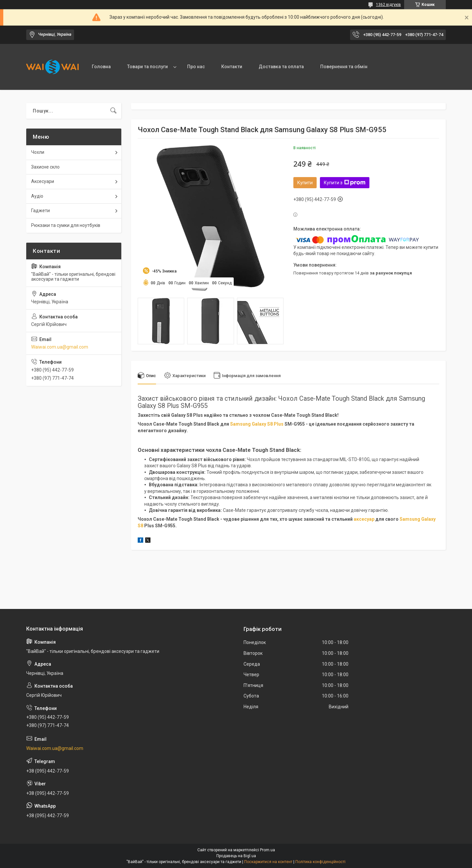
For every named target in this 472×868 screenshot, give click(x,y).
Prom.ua (267, 850)
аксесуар (364, 519)
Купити (305, 183)
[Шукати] (113, 111)
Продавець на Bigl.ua (236, 856)
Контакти (232, 67)
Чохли (38, 152)
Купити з (345, 183)
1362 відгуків (388, 5)
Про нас (196, 67)
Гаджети (40, 211)
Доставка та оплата (281, 67)
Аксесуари (43, 181)
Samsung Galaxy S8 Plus (257, 424)
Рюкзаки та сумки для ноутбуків (66, 225)
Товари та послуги (147, 67)
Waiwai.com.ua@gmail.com (60, 347)
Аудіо (37, 196)
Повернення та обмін (344, 67)
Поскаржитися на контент (268, 862)
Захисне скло (45, 167)
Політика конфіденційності (320, 862)
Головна (101, 67)
